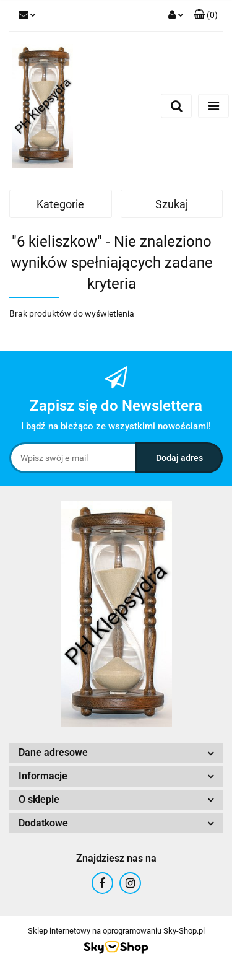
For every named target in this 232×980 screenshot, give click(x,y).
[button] (206, 15)
